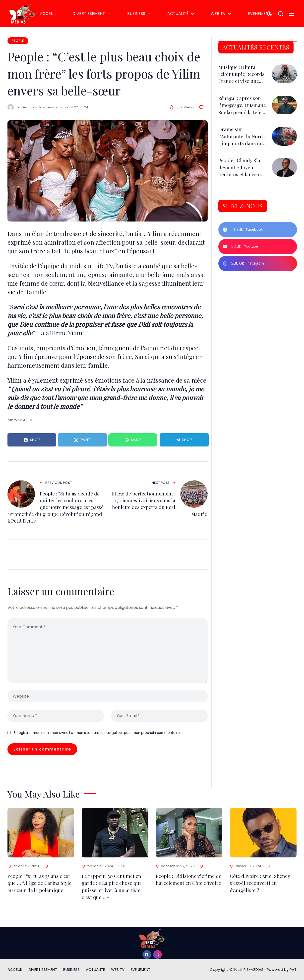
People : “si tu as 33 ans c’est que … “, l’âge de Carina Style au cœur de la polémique (40, 884)
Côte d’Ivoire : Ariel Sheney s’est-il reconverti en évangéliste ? (260, 884)
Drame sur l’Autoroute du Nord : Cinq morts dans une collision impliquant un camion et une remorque (243, 155)
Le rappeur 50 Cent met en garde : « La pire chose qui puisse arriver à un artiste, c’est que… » (112, 888)
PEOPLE (18, 41)
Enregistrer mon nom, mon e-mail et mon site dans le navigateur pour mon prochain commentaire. (97, 734)
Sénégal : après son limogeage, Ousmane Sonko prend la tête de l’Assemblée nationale (241, 124)
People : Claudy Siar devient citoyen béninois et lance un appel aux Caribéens (242, 179)
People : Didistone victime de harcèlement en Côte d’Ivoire (189, 881)
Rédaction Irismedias (39, 107)
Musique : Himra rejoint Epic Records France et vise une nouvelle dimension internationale (242, 90)
